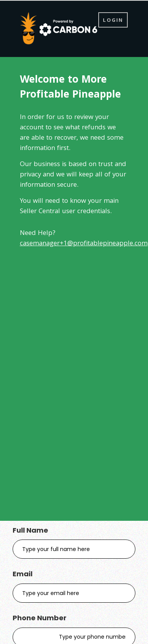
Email (23, 574)
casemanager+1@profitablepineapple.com (84, 244)
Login (113, 21)
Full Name (30, 530)
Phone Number (40, 618)
